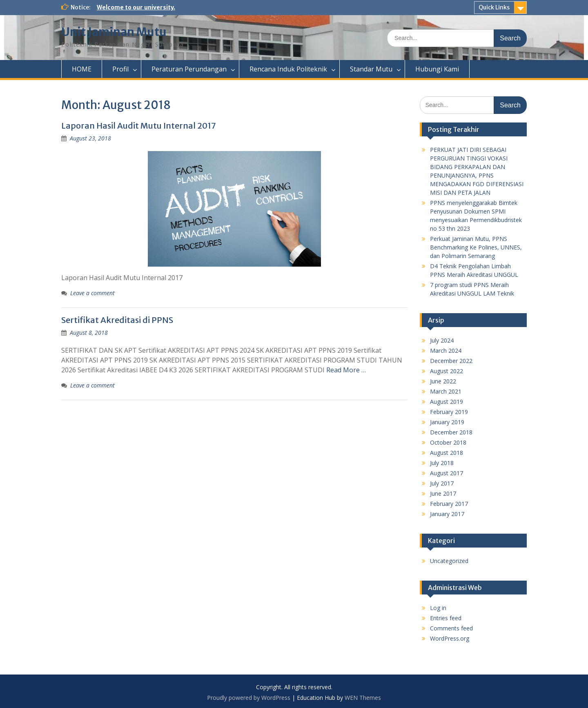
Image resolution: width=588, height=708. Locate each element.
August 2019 (447, 402)
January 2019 (447, 422)
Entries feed (446, 618)
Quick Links (494, 7)
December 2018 (451, 432)
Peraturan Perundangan (189, 69)
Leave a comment (92, 293)
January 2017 (447, 514)
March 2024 (446, 351)
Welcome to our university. (136, 7)
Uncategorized (449, 561)
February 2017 (449, 504)
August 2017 (447, 473)
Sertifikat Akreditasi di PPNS (117, 320)
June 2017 (443, 493)
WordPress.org (450, 638)
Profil (120, 69)
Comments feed (451, 628)
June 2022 (443, 381)
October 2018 (448, 442)
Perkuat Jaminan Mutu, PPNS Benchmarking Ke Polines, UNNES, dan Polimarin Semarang (476, 247)
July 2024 (442, 340)
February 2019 (449, 412)
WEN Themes (363, 698)
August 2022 (447, 371)
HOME (82, 69)
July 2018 (442, 463)
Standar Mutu (371, 69)
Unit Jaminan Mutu (114, 32)
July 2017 (442, 483)
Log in (438, 608)
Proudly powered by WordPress (249, 698)
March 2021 (446, 391)
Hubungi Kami (437, 69)
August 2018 (447, 453)
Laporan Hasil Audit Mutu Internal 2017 (139, 126)
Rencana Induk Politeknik (288, 69)
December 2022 (451, 361)
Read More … (346, 370)
